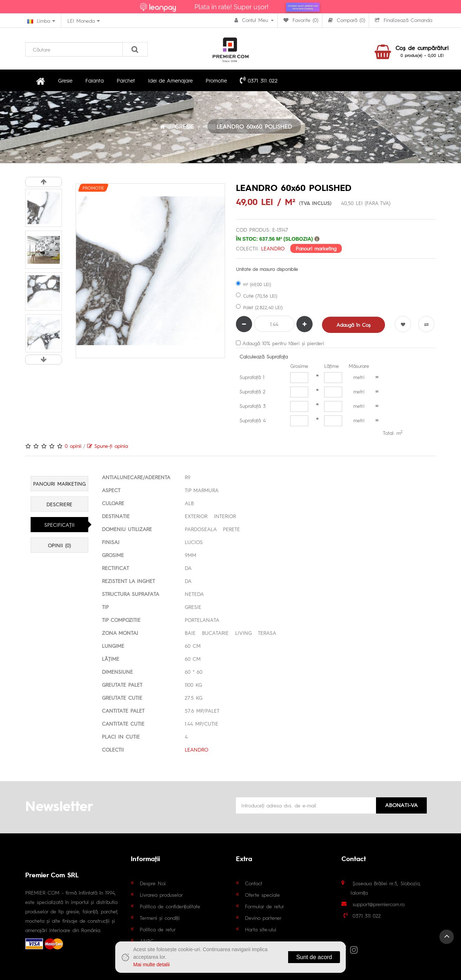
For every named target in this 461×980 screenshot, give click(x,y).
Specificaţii (59, 525)
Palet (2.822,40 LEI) (259, 307)
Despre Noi (153, 883)
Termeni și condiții (160, 918)
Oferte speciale (262, 895)
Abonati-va (401, 805)
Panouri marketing (316, 248)
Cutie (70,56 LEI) (257, 296)
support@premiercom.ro (379, 904)
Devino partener (263, 918)
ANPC (147, 941)
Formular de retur (265, 906)
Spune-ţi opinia (108, 446)
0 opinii (73, 446)
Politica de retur (158, 929)
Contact (254, 883)
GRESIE (184, 126)
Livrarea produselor (161, 895)
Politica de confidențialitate (170, 906)
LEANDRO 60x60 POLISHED (254, 126)
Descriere (59, 504)
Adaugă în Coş (353, 325)
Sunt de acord (314, 957)
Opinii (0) (59, 545)
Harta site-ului (261, 929)
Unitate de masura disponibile (267, 269)
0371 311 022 (259, 80)
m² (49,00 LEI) (254, 284)
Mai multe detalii (151, 965)
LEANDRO (273, 248)
